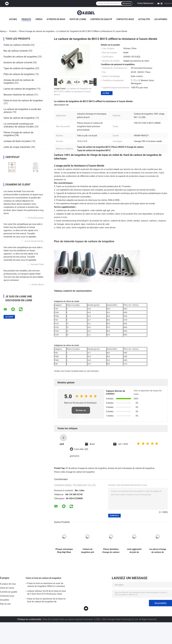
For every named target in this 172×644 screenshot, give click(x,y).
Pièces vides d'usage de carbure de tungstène (74, 472)
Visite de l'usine (78, 19)
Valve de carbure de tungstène (19, 118)
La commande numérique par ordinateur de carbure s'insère (19, 125)
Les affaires (161, 19)
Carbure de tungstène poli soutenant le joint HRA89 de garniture (88, 551)
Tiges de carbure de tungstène (19, 68)
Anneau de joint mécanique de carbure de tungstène (131, 468)
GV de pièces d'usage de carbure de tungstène (86, 468)
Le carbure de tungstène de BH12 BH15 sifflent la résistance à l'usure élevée (73, 92)
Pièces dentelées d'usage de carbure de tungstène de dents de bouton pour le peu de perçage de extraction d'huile (111, 551)
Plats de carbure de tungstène (19, 74)
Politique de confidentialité (29, 619)
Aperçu (3, 31)
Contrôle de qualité (101, 19)
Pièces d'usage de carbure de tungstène (37, 31)
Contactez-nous (125, 19)
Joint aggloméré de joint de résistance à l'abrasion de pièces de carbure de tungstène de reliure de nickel (134, 551)
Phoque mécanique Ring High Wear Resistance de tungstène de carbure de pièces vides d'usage (64, 551)
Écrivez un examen (81, 411)
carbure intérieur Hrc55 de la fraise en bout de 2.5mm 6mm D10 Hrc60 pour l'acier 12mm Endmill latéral (47, 593)
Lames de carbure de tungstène (20, 89)
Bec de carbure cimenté (16, 51)
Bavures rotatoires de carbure (19, 95)
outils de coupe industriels (17, 147)
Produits (26, 19)
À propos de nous (56, 19)
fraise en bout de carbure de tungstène (23, 100)
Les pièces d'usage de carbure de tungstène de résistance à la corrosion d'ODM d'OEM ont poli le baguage (158, 551)
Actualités (144, 19)
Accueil (13, 19)
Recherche (127, 3)
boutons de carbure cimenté (18, 62)
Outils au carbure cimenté (17, 45)
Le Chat (106, 93)
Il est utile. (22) (81, 449)
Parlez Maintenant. (146, 3)
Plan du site (5, 604)
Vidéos (39, 19)
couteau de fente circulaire (17, 141)
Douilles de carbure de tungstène (20, 57)
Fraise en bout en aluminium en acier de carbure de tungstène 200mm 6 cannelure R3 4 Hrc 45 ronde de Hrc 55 (46, 585)
